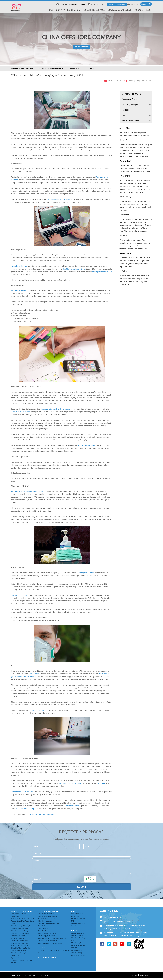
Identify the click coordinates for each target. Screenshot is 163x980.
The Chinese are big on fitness (74, 269)
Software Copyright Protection (47, 936)
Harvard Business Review (21, 412)
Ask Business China (117, 4)
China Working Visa (44, 926)
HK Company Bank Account (46, 919)
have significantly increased (102, 272)
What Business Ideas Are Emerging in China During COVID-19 (68, 68)
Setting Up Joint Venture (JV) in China (23, 919)
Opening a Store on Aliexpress (21, 958)
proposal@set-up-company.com (71, 4)
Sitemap (134, 975)
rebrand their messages (86, 445)
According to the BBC (19, 266)
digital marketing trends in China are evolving (57, 409)
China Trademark (43, 928)
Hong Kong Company (18, 936)
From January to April (19, 595)
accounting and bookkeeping (26, 809)
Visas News (75, 926)
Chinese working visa (73, 806)
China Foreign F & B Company (21, 931)
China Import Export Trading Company (23, 926)
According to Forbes (19, 290)
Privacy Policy (145, 975)
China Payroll (42, 931)
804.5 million (35, 674)
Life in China (75, 916)
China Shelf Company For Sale (21, 948)
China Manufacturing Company (21, 933)
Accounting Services (94, 10)
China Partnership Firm (18, 951)
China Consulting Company (20, 928)
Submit (81, 887)
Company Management (119, 10)
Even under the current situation (23, 792)
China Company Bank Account (47, 916)
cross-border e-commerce (37, 710)
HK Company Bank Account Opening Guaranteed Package (78, 953)
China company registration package (40, 814)
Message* (82, 866)
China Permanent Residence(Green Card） (51, 943)
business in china (47, 957)
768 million (102, 783)
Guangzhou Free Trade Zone (20, 941)
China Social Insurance (45, 921)
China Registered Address (46, 914)
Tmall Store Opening (18, 938)
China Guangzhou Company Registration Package (78, 945)
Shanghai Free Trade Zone (20, 943)
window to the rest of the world (59, 199)
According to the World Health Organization (27, 491)
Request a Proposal (81, 47)
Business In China (33, 68)
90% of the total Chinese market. (71, 783)
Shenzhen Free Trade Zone (20, 946)
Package (138, 10)
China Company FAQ (78, 923)
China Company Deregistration (47, 933)
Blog (148, 10)
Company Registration (68, 10)
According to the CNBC (85, 573)
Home (51, 10)
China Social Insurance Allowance (48, 923)
